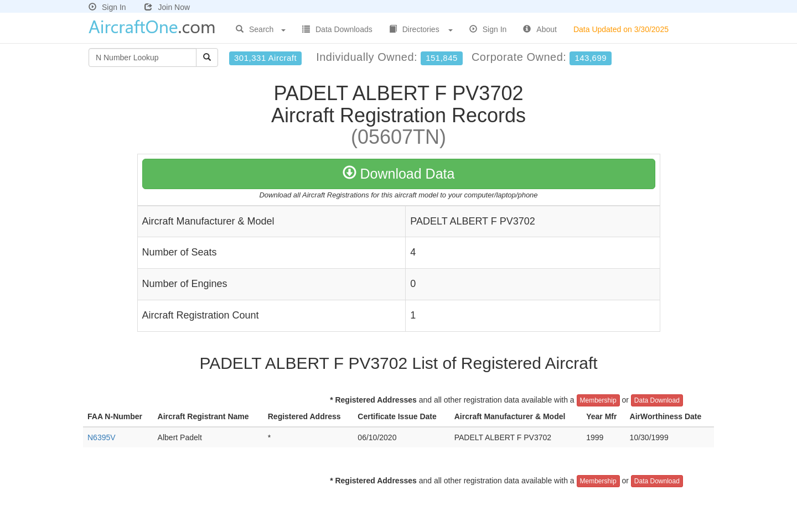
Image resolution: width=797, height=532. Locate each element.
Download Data (399, 174)
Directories (421, 29)
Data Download (657, 400)
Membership (598, 400)
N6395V (102, 437)
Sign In (107, 7)
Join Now (167, 7)
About (540, 29)
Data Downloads (337, 29)
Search (261, 29)
